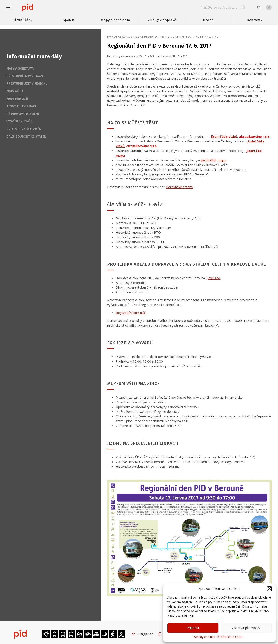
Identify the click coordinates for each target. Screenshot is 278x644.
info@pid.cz (145, 634)
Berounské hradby (180, 187)
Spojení (69, 20)
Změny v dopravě (162, 20)
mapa (120, 155)
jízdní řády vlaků (224, 136)
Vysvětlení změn (20, 121)
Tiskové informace (146, 37)
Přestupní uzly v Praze (25, 76)
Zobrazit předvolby (246, 628)
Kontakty (255, 20)
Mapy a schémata (116, 20)
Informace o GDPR (230, 637)
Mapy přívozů (17, 99)
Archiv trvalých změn (24, 129)
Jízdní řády (23, 20)
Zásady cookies (204, 637)
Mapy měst (15, 91)
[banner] (40, 8)
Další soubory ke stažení (27, 136)
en (259, 7)
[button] (269, 589)
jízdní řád (213, 278)
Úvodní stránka (119, 37)
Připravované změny (23, 114)
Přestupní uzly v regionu (27, 83)
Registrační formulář (131, 313)
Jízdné (208, 20)
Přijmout (193, 628)
